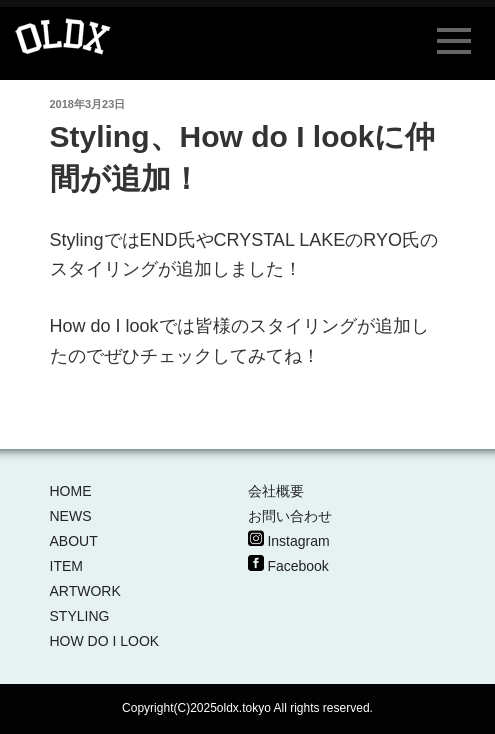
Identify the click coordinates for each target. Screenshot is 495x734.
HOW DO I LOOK (105, 641)
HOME (71, 491)
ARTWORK (85, 591)
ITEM (66, 566)
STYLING (80, 616)
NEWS (71, 516)
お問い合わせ (290, 516)
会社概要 (276, 491)
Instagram (298, 541)
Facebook (297, 566)
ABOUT (74, 541)
